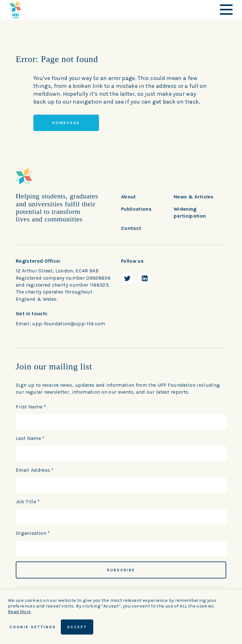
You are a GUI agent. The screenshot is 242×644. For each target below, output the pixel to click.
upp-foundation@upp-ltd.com (69, 324)
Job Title (28, 502)
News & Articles (194, 197)
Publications (136, 209)
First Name (31, 407)
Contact (131, 228)
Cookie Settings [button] (33, 627)
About (129, 197)
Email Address (35, 470)
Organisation (33, 533)
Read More (19, 612)
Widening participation (190, 212)
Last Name (30, 438)
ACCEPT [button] (77, 627)
